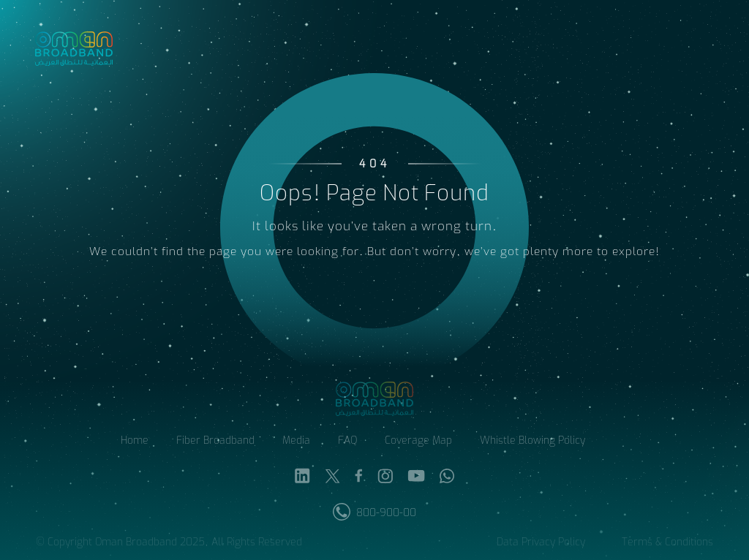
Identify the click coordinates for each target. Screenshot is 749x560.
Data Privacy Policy (541, 544)
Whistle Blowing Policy (532, 442)
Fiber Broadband (215, 442)
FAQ (347, 442)
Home (135, 442)
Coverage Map (418, 442)
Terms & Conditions (667, 544)
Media (296, 442)
